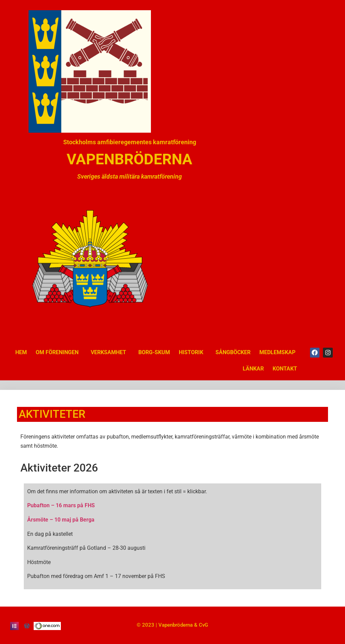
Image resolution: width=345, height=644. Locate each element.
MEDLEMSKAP (277, 352)
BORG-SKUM (154, 352)
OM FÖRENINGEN (59, 352)
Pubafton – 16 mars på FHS (61, 505)
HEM (21, 352)
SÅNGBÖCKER (233, 352)
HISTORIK (193, 352)
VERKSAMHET (110, 352)
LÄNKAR (253, 369)
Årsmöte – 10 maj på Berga (61, 520)
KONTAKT (285, 369)
